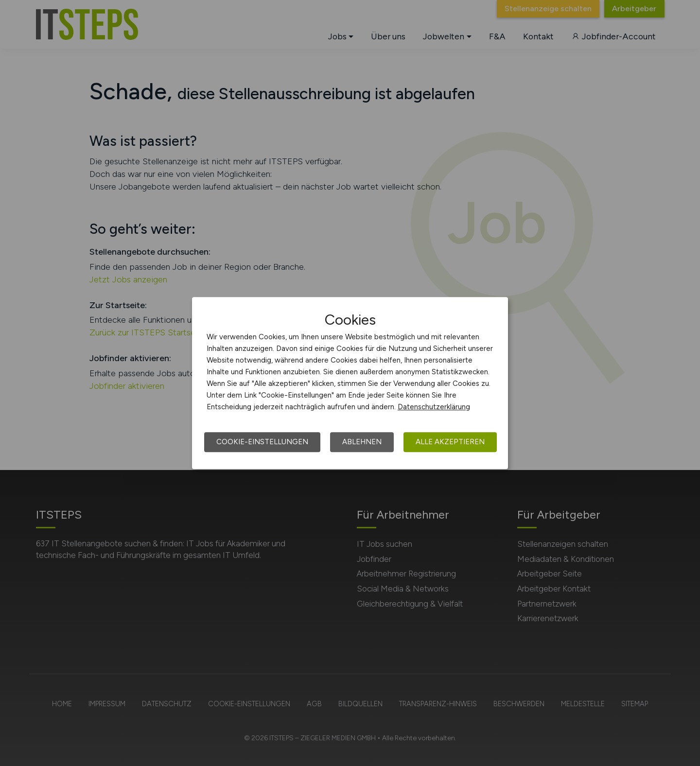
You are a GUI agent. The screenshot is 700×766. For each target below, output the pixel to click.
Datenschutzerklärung (434, 407)
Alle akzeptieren (450, 442)
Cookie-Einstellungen (262, 442)
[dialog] (350, 383)
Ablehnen (362, 442)
